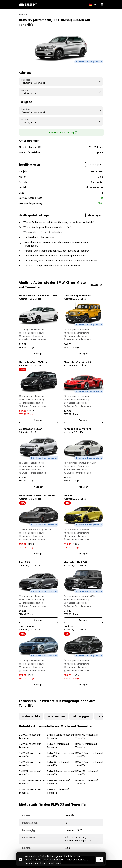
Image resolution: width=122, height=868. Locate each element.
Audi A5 (68, 626)
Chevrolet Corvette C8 (77, 362)
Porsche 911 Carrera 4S (78, 429)
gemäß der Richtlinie (66, 856)
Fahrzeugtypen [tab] (81, 716)
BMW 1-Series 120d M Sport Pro (38, 295)
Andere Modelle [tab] (31, 716)
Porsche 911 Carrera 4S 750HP (37, 495)
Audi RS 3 (69, 495)
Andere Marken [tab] (56, 716)
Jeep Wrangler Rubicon (77, 295)
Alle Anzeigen (94, 164)
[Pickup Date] (61, 92)
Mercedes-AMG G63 (75, 562)
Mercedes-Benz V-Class (33, 362)
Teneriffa (23, 14)
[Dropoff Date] (61, 121)
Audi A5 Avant (27, 626)
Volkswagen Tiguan (30, 429)
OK (100, 859)
